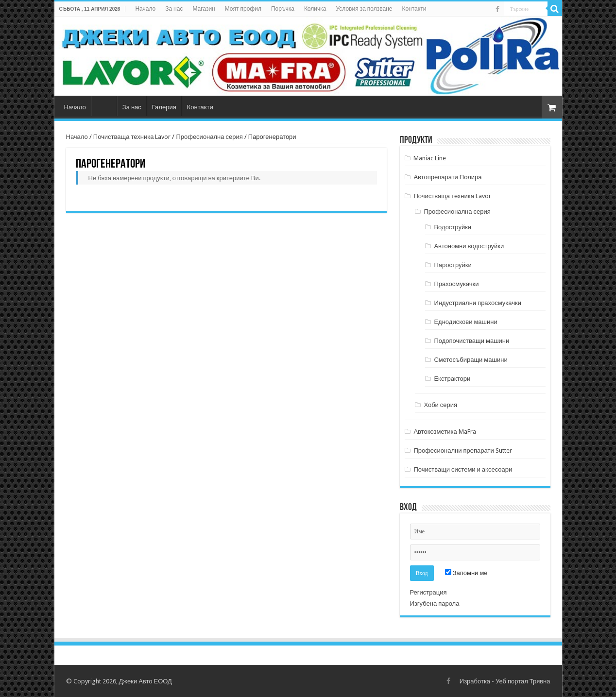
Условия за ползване (364, 9)
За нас (174, 9)
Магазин (204, 9)
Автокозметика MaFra (445, 432)
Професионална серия (209, 137)
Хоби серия (440, 405)
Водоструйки (453, 227)
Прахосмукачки (456, 284)
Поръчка (283, 9)
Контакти (414, 9)
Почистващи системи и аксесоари (463, 469)
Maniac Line (430, 158)
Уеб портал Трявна (523, 681)
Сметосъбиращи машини (471, 360)
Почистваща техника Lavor (132, 137)
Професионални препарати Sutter (462, 450)
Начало (145, 9)
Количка (315, 9)
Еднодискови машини (465, 322)
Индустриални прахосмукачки (477, 303)
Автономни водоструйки (469, 246)
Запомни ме (466, 573)
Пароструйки (453, 265)
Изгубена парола (435, 603)
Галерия (164, 107)
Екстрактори (452, 379)
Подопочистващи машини (471, 341)
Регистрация (428, 592)
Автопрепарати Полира (447, 177)
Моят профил (243, 9)
